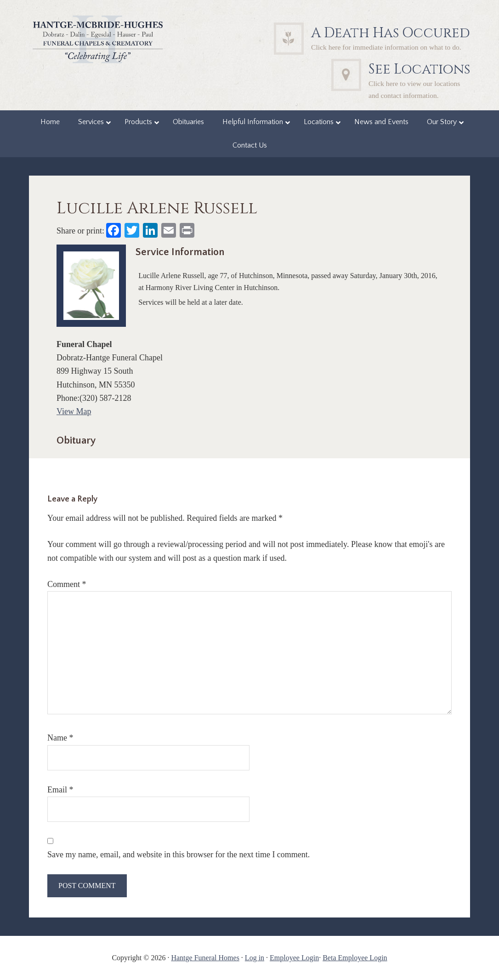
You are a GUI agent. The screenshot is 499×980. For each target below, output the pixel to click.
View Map (74, 411)
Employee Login (294, 958)
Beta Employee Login (355, 958)
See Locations (419, 69)
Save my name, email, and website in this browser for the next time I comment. (179, 855)
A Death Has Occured (391, 33)
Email (60, 790)
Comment (67, 584)
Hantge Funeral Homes (205, 958)
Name (60, 738)
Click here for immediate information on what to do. (386, 47)
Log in (255, 958)
